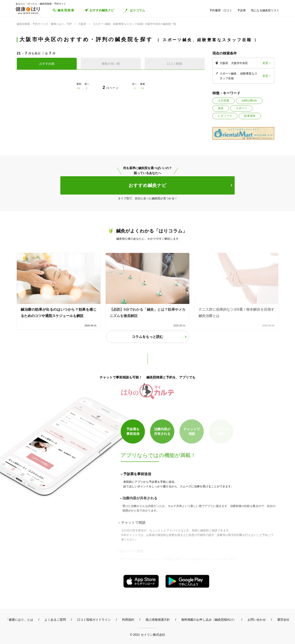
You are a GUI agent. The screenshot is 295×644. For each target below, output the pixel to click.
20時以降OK (249, 101)
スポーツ (241, 108)
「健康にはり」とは (19, 620)
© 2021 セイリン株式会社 (147, 635)
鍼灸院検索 (66, 10)
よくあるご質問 (55, 620)
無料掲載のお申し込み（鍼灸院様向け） (209, 620)
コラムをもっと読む (147, 337)
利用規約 (128, 620)
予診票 (242, 10)
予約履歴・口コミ (221, 10)
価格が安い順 (111, 64)
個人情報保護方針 (158, 620)
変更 (265, 63)
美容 (221, 108)
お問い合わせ (257, 620)
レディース (225, 116)
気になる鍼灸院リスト (265, 10)
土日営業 (224, 101)
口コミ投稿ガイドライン (94, 620)
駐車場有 (250, 116)
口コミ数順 (175, 64)
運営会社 (283, 620)
